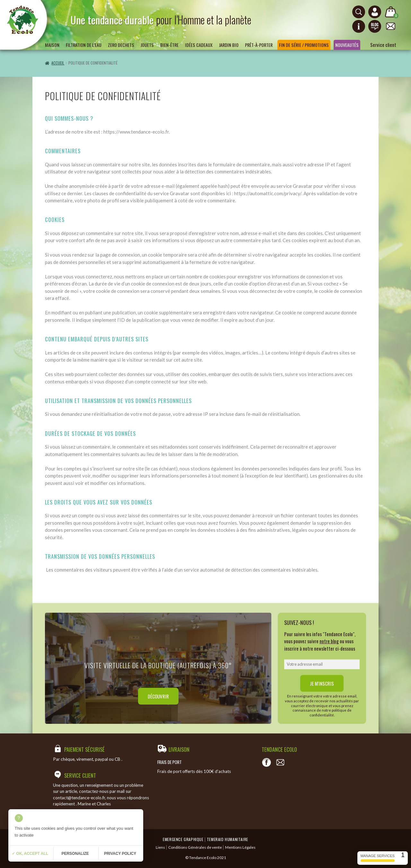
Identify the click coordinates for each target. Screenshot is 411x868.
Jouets (147, 45)
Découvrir (158, 696)
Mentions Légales (240, 847)
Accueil (58, 63)
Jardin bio (229, 45)
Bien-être (169, 45)
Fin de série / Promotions (304, 45)
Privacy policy (120, 854)
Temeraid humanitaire (227, 839)
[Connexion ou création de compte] (375, 12)
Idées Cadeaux (199, 45)
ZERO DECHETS (121, 45)
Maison (52, 45)
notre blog (329, 641)
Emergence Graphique (183, 839)
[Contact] (280, 762)
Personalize (75, 854)
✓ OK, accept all (30, 854)
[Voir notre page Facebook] (267, 762)
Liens (160, 847)
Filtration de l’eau (84, 45)
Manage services (378, 858)
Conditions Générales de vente (195, 847)
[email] (322, 664)
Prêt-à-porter (259, 45)
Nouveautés (347, 45)
